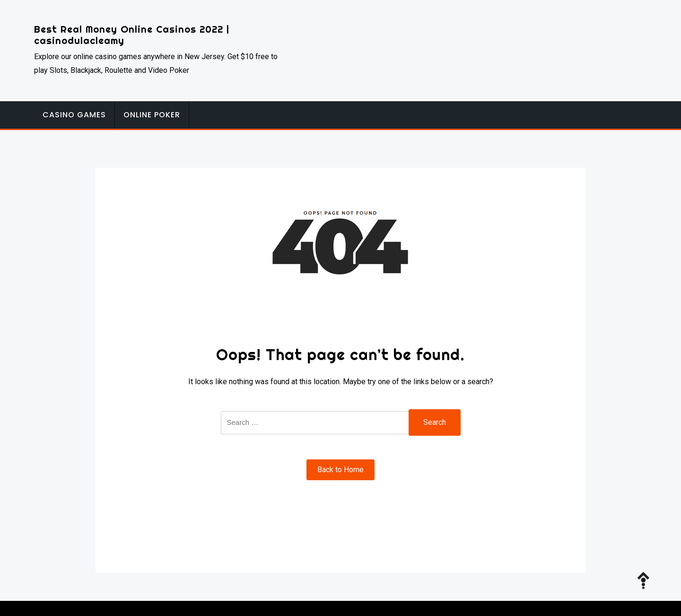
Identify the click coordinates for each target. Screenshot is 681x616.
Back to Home (340, 470)
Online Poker (152, 115)
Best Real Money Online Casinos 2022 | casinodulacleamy (132, 35)
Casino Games (74, 115)
